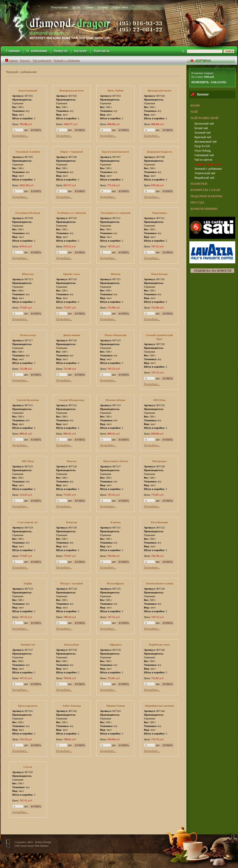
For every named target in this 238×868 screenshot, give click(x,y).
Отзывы (103, 7)
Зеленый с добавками (208, 169)
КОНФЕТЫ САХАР (205, 190)
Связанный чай (204, 155)
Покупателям (59, 7)
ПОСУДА (197, 202)
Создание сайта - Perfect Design (33, 842)
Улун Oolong (203, 151)
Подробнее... (20, 136)
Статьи (89, 7)
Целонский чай (204, 124)
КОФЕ (195, 105)
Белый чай (201, 128)
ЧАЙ (194, 112)
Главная (13, 60)
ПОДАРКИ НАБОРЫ (206, 196)
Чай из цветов (203, 160)
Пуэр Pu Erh (202, 146)
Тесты (76, 7)
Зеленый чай (202, 133)
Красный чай (203, 137)
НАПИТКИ (199, 184)
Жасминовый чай (205, 142)
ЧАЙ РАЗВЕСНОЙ (204, 118)
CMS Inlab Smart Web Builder (32, 846)
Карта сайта (120, 7)
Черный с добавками (67, 60)
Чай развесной (42, 60)
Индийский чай (204, 178)
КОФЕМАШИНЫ (204, 209)
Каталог (25, 60)
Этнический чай (205, 173)
